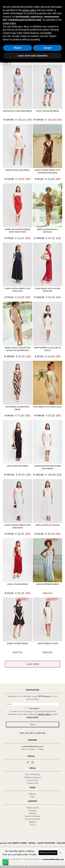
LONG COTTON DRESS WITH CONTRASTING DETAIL (48, 171)
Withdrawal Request (32, 777)
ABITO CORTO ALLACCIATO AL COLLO (48, 349)
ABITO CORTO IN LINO (48, 643)
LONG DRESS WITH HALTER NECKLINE (48, 290)
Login (32, 797)
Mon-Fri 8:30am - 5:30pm (33, 749)
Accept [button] (47, 48)
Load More (33, 664)
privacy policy (33, 717)
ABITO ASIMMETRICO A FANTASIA (48, 231)
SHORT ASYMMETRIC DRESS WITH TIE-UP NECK (17, 231)
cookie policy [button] (9, 23)
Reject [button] (17, 48)
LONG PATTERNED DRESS (47, 584)
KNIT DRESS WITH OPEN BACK (48, 407)
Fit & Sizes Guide (32, 819)
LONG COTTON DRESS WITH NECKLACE (18, 290)
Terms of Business (32, 774)
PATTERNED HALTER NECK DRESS (18, 408)
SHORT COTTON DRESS (17, 643)
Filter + (7, 63)
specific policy (44, 714)
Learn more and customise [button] (32, 56)
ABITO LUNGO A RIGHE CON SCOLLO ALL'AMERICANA (17, 349)
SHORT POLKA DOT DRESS (17, 170)
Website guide (32, 808)
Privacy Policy (33, 780)
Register (33, 794)
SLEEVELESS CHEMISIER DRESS (17, 111)
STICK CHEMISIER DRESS (47, 111)
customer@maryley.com (33, 746)
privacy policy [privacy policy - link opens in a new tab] (29, 10)
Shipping (32, 811)
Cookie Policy (33, 783)
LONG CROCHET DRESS (18, 466)
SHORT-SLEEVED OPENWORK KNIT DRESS (48, 467)
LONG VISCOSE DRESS (18, 584)
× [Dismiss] (60, 853)
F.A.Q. (32, 825)
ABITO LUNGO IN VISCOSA (48, 525)
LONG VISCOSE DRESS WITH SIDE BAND (18, 526)
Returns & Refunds (33, 816)
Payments (33, 813)
